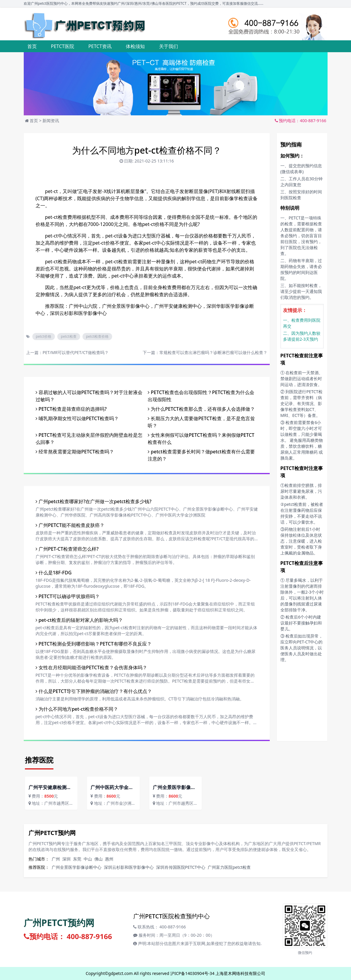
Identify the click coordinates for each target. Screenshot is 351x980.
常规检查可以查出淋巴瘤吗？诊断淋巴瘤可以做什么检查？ (213, 352)
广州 (56, 859)
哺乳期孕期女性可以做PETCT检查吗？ (77, 418)
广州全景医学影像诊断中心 (77, 867)
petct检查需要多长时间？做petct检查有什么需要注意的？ (201, 455)
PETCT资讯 (100, 46)
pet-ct (51, 191)
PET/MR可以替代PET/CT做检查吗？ (76, 352)
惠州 (109, 859)
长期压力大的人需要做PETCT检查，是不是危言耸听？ (201, 422)
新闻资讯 (51, 121)
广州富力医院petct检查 (229, 867)
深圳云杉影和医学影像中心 (78, 313)
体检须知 (135, 46)
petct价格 (44, 336)
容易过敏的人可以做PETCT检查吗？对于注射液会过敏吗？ (89, 396)
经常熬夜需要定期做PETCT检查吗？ (75, 452)
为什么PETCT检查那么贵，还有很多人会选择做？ (201, 409)
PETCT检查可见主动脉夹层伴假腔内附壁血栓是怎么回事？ (89, 439)
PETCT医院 (63, 46)
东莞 (77, 859)
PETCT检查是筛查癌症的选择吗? (71, 409)
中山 (88, 859)
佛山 (99, 859)
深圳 (66, 859)
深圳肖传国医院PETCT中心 (181, 867)
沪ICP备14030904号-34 (192, 973)
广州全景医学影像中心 (126, 306)
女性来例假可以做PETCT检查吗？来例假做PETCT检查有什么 (201, 439)
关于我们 (169, 46)
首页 (32, 46)
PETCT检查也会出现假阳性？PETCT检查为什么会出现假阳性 (201, 396)
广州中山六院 (83, 306)
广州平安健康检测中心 (178, 306)
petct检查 (69, 336)
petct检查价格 (97, 336)
